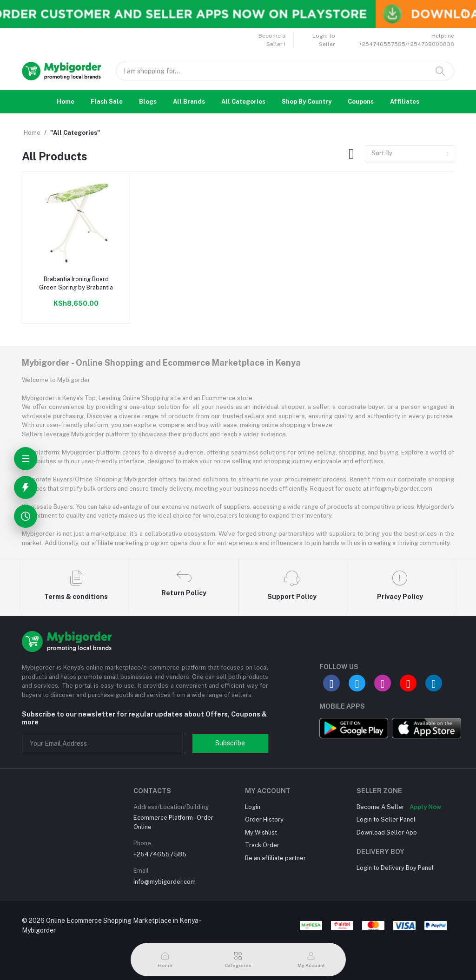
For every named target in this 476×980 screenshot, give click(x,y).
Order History (264, 819)
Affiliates (405, 102)
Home (66, 102)
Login (253, 807)
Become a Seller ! (272, 40)
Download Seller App (387, 832)
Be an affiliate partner (275, 858)
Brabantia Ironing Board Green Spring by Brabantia (76, 283)
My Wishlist (261, 832)
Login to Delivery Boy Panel (395, 868)
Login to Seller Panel (386, 819)
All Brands (189, 102)
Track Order (262, 845)
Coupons (361, 102)
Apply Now (425, 807)
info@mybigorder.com (165, 882)
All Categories (243, 102)
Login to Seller (324, 40)
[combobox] (410, 155)
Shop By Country (307, 102)
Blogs (148, 102)
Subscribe (230, 743)
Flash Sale (107, 102)
